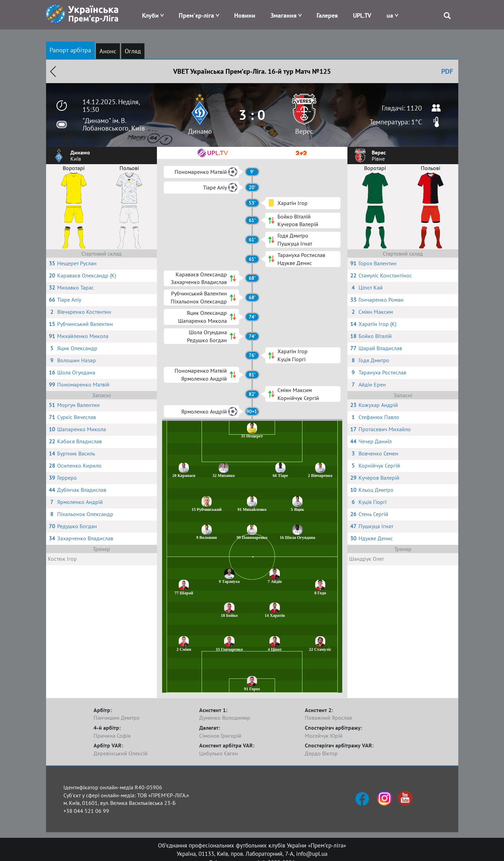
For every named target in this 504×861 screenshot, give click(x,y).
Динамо (200, 131)
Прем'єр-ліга (196, 15)
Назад (53, 71)
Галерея (327, 15)
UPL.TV (362, 15)
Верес (304, 131)
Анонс (108, 51)
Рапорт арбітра (70, 50)
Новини (245, 15)
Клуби (150, 15)
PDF (447, 71)
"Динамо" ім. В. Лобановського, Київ (114, 124)
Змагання (284, 15)
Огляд (133, 51)
